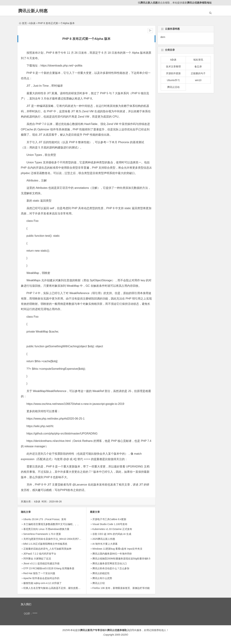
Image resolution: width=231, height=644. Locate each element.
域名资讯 (198, 60)
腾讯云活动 (173, 87)
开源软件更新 (173, 73)
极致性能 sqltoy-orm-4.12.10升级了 (43, 583)
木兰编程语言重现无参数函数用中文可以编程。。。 (52, 524)
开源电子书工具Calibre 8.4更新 (109, 519)
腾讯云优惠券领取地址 (199, 3)
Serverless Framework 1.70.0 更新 (42, 534)
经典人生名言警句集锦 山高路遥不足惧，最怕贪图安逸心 (54, 588)
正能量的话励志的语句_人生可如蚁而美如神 (47, 549)
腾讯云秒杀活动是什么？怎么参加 (111, 568)
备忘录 (198, 67)
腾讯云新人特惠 (33, 11)
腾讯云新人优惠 (149, 3)
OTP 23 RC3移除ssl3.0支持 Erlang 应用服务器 (49, 568)
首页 (23, 23)
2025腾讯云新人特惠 (104, 539)
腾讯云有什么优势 (102, 578)
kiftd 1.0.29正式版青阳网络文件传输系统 (45, 544)
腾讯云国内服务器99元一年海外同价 (112, 554)
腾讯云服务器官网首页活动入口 (110, 563)
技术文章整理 (173, 67)
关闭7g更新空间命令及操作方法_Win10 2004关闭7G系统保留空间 (59, 539)
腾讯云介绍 (99, 583)
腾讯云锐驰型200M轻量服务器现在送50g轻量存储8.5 (121, 559)
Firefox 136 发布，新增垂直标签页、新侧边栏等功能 (121, 588)
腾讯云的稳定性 (101, 573)
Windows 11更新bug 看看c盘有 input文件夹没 (117, 549)
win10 (198, 80)
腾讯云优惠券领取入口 (119, 630)
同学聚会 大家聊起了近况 (37, 559)
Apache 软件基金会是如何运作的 (41, 578)
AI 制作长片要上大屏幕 (105, 544)
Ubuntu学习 (173, 80)
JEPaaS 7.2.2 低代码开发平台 (40, 554)
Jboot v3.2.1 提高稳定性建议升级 (41, 563)
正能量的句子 (198, 73)
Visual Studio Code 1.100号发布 (110, 524)
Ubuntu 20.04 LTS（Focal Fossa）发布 (45, 519)
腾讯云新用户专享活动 (92, 630)
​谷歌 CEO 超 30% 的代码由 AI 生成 (112, 534)
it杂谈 (32, 23)
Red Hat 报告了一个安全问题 (39, 573)
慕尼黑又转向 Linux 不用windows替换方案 (46, 529)
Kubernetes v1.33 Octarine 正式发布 (112, 529)
